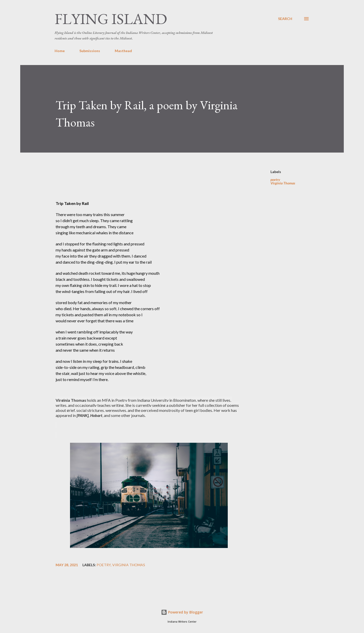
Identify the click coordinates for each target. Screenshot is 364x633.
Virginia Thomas (283, 183)
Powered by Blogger (182, 612)
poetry (275, 180)
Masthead (123, 51)
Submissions (90, 51)
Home (60, 51)
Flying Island (111, 19)
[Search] (285, 19)
